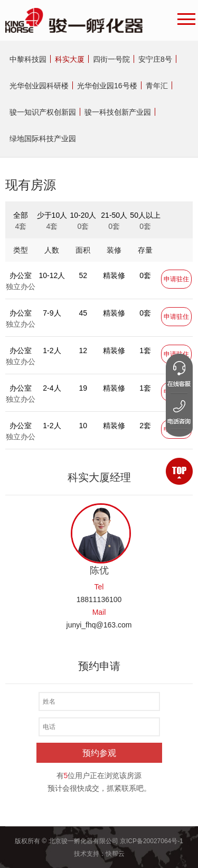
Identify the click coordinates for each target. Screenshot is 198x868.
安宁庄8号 (155, 59)
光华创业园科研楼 (39, 86)
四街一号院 (111, 59)
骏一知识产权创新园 (43, 112)
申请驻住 (176, 279)
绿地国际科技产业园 (43, 138)
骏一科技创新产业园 (118, 112)
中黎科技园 (28, 59)
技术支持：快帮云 (99, 854)
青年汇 (157, 86)
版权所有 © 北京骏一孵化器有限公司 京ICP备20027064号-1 (99, 841)
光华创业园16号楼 (107, 86)
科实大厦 (70, 59)
